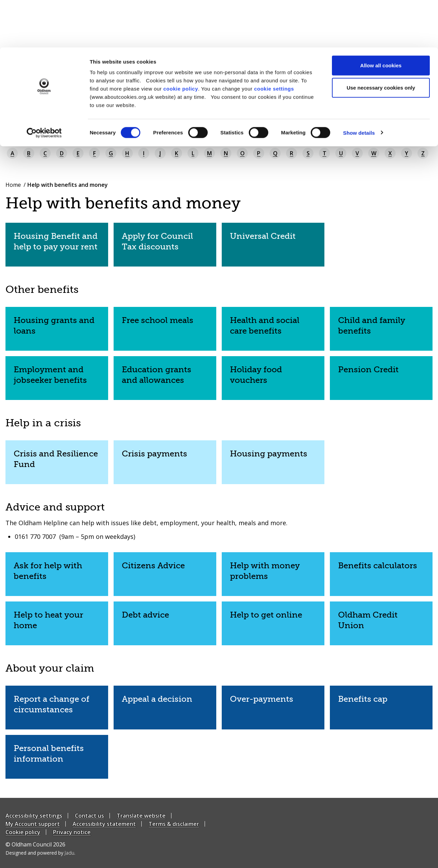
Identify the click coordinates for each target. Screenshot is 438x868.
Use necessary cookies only (381, 41)
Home (13, 185)
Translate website (141, 816)
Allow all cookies (381, 18)
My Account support (33, 824)
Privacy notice (72, 832)
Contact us (89, 816)
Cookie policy (23, 832)
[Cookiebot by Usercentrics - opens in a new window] (44, 86)
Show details (359, 85)
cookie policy (181, 41)
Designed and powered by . (40, 853)
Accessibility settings (34, 816)
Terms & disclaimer (174, 824)
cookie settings (274, 41)
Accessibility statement (104, 824)
